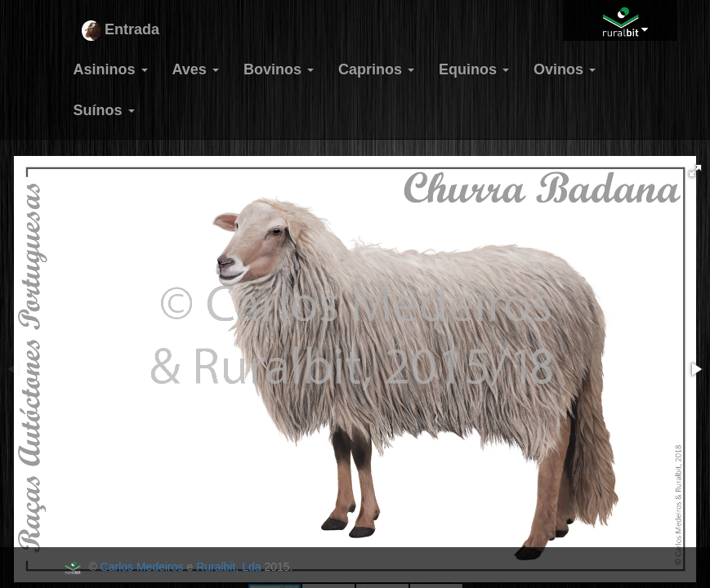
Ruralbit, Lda (228, 567)
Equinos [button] (474, 69)
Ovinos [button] (565, 69)
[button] (695, 171)
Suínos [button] (104, 110)
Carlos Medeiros (142, 567)
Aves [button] (196, 69)
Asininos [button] (111, 69)
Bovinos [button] (279, 69)
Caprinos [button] (376, 69)
